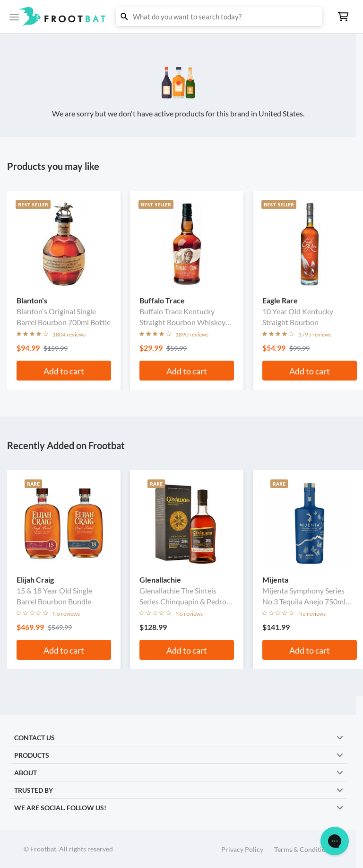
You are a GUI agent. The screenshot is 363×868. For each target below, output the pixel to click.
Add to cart (64, 371)
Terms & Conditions (303, 849)
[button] (181, 17)
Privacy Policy (242, 849)
